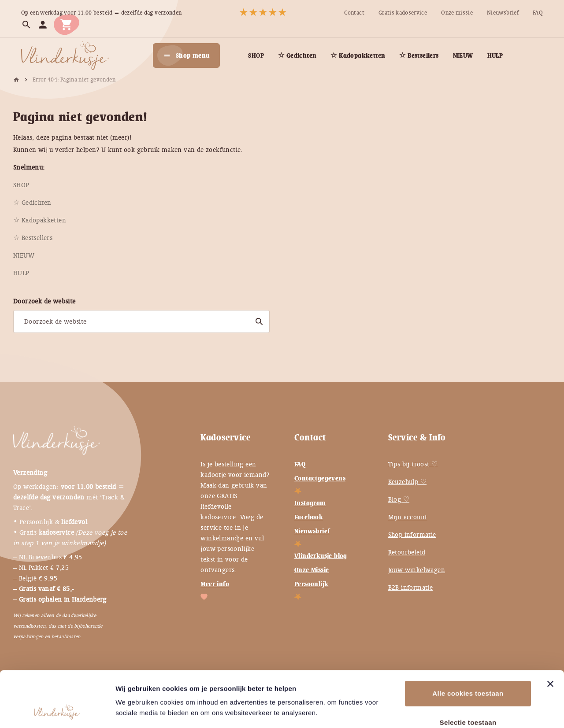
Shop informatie (412, 535)
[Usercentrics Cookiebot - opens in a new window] (57, 711)
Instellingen (480, 711)
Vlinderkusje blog (321, 556)
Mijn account (408, 517)
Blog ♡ (399, 499)
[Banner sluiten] (550, 632)
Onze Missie (312, 570)
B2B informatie (411, 588)
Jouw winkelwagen (417, 570)
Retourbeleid (407, 552)
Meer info (215, 584)
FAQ (300, 464)
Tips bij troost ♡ (413, 464)
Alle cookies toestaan (468, 641)
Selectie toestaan (468, 670)
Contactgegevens (320, 478)
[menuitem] (354, 13)
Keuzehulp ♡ (407, 482)
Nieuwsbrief (312, 531)
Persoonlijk (311, 584)
